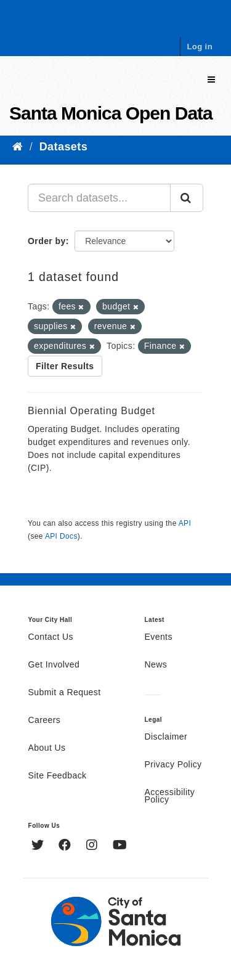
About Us (47, 748)
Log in (200, 47)
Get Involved (54, 665)
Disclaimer (166, 737)
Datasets (63, 147)
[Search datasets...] (99, 198)
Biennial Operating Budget (91, 411)
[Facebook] (66, 846)
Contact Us (51, 637)
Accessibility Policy (170, 796)
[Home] (18, 147)
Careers (45, 721)
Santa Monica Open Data (111, 113)
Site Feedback (58, 776)
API (185, 523)
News (156, 665)
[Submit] (187, 198)
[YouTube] (120, 846)
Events (159, 637)
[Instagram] (93, 846)
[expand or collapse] (211, 80)
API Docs (61, 536)
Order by (47, 241)
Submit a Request (65, 693)
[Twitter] (39, 846)
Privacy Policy (173, 765)
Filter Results (65, 366)
